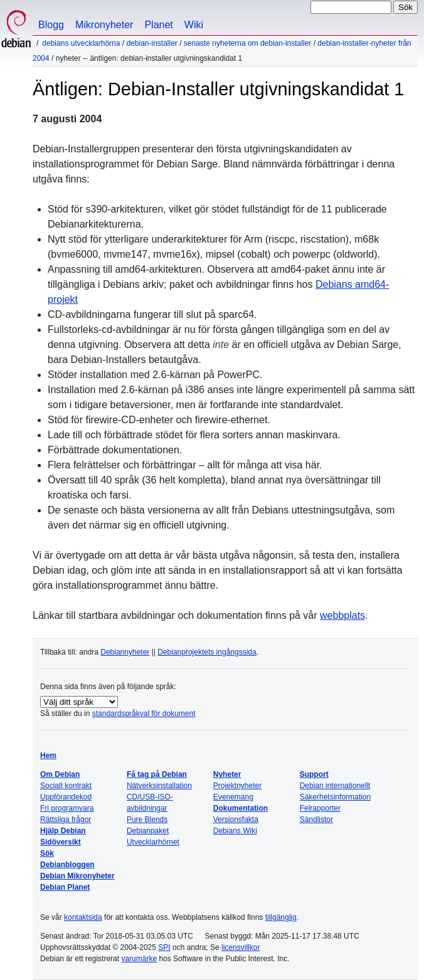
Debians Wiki (235, 831)
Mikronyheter (104, 25)
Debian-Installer (151, 43)
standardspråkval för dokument (144, 714)
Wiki (194, 25)
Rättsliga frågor (66, 819)
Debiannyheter (125, 652)
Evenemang (233, 797)
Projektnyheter (237, 786)
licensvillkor (241, 947)
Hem (48, 756)
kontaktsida (83, 917)
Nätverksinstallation (159, 786)
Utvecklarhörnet (153, 842)
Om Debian (60, 774)
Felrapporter (320, 808)
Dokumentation (241, 808)
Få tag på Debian (157, 774)
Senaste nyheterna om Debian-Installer (247, 43)
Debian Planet (65, 887)
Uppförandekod (66, 797)
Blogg (51, 25)
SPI (164, 947)
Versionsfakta (236, 819)
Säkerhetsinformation (335, 797)
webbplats (342, 615)
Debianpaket (148, 831)
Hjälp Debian (63, 831)
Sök (47, 853)
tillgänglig (281, 917)
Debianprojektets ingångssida (207, 652)
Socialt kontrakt (66, 786)
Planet (158, 25)
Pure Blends (147, 819)
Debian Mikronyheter (77, 876)
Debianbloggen (67, 865)
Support (314, 774)
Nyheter (227, 774)
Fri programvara (67, 808)
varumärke (139, 959)
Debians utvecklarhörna (81, 43)
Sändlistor (316, 819)
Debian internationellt (335, 786)
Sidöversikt (61, 842)
